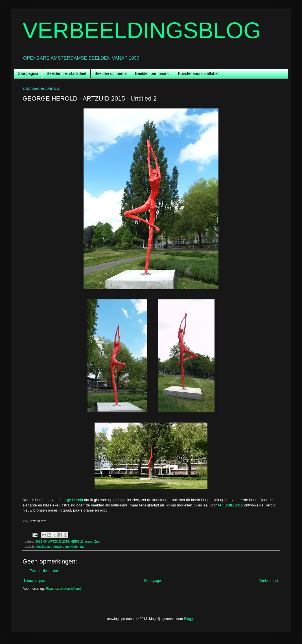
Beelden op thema (111, 73)
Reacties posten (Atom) (63, 589)
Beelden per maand (152, 73)
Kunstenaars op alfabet (198, 73)
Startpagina (28, 73)
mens (89, 541)
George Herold (71, 500)
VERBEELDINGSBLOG (142, 30)
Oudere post (269, 581)
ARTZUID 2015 (230, 505)
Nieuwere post (35, 581)
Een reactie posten (44, 571)
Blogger (190, 619)
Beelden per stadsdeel (66, 73)
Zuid (97, 541)
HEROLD (77, 541)
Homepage (153, 581)
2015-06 (41, 541)
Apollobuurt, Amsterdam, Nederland (60, 547)
